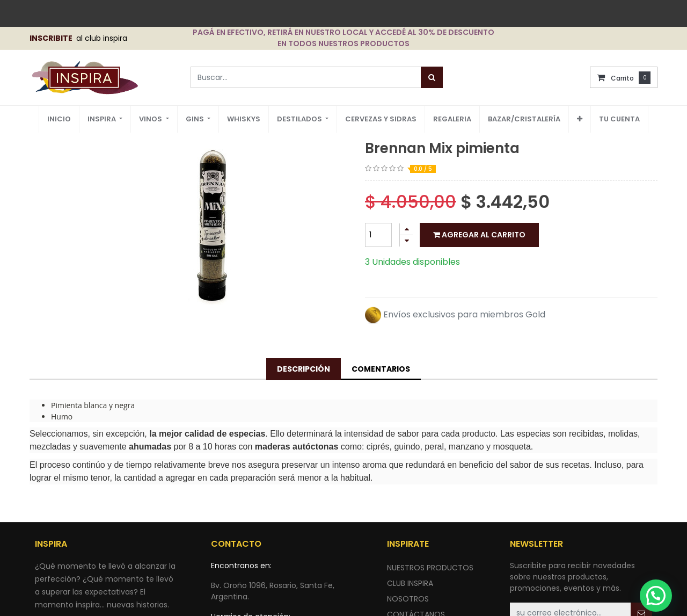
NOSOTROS (408, 599)
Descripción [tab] (304, 369)
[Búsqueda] (432, 77)
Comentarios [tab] (381, 369)
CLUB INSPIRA (410, 583)
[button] (580, 119)
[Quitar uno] (406, 241)
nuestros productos (430, 568)
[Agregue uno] (406, 229)
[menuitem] (59, 119)
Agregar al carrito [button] (479, 235)
